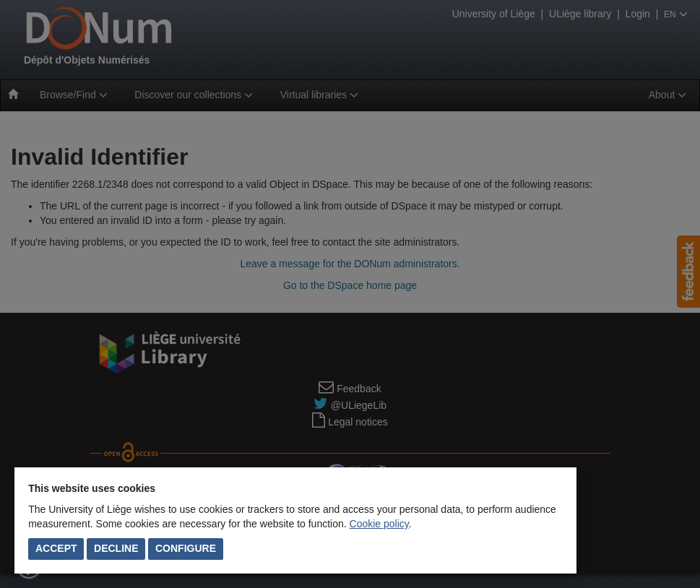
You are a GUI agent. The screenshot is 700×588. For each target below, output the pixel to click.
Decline (116, 548)
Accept (56, 548)
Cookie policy (379, 524)
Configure (186, 548)
